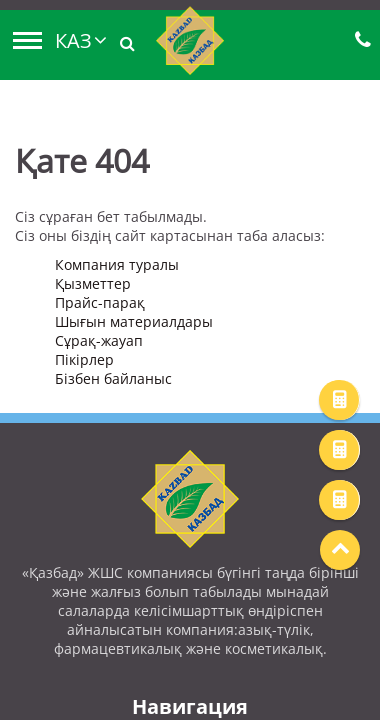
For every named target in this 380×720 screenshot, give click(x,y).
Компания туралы (117, 264)
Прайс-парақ (100, 302)
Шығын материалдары (134, 321)
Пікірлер (84, 359)
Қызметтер (93, 283)
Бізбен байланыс (113, 378)
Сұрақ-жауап (99, 340)
